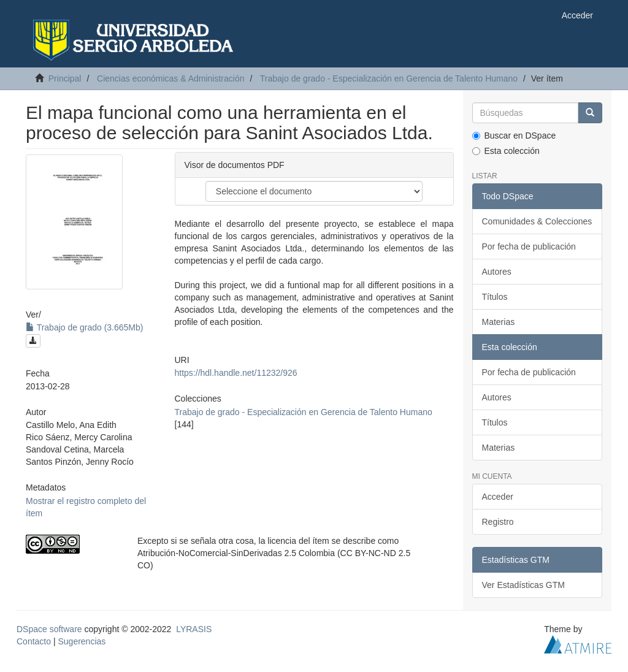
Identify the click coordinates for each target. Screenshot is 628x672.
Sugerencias (82, 641)
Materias (499, 322)
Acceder (498, 497)
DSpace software (49, 629)
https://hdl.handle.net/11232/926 (236, 373)
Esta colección (506, 151)
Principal (65, 78)
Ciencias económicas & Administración (170, 78)
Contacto (34, 641)
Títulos (495, 297)
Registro (498, 522)
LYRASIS (194, 629)
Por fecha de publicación (529, 246)
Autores (497, 272)
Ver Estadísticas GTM (523, 585)
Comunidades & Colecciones (537, 221)
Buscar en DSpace (514, 136)
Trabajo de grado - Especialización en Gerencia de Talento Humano (389, 78)
